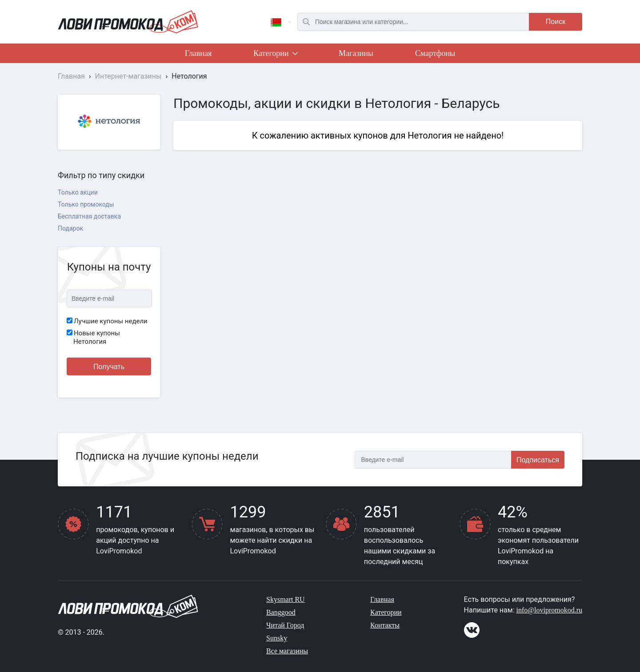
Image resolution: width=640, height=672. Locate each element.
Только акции (78, 192)
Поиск (556, 22)
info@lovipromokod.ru (550, 610)
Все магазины (287, 651)
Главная (198, 53)
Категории (275, 55)
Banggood (281, 612)
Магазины (356, 53)
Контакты (385, 625)
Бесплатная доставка (89, 216)
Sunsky (277, 638)
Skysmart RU (286, 599)
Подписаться (538, 460)
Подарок (70, 228)
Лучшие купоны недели (107, 321)
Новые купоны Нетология (93, 338)
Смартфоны (435, 53)
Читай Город (285, 625)
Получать (109, 367)
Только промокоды (86, 204)
